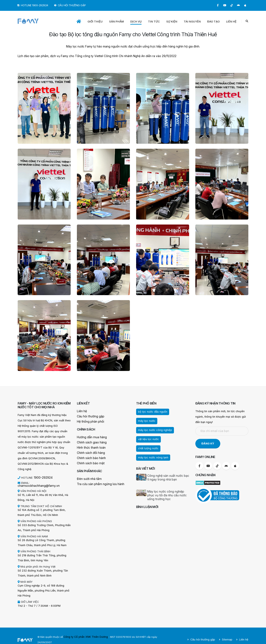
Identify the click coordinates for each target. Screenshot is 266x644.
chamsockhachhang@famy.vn (49, 482)
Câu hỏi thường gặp (89, 416)
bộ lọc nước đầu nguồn (151, 412)
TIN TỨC (154, 21)
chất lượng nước (172, 438)
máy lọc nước (146, 421)
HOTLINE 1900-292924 (33, 5)
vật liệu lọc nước (147, 438)
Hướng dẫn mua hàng (90, 436)
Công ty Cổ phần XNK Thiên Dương (84, 634)
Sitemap (228, 634)
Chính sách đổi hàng (89, 451)
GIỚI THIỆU (95, 21)
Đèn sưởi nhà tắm (88, 477)
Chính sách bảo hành (90, 456)
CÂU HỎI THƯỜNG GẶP (70, 5)
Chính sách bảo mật (89, 461)
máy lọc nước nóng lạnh (152, 447)
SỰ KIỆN (172, 21)
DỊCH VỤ (136, 21)
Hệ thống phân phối (89, 421)
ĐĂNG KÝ (208, 444)
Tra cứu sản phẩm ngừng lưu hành (98, 482)
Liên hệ (81, 411)
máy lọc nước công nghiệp (154, 429)
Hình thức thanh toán (90, 446)
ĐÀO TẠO (213, 21)
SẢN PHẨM (116, 21)
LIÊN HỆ (231, 21)
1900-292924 (42, 477)
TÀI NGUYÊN (192, 21)
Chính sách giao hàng (90, 441)
